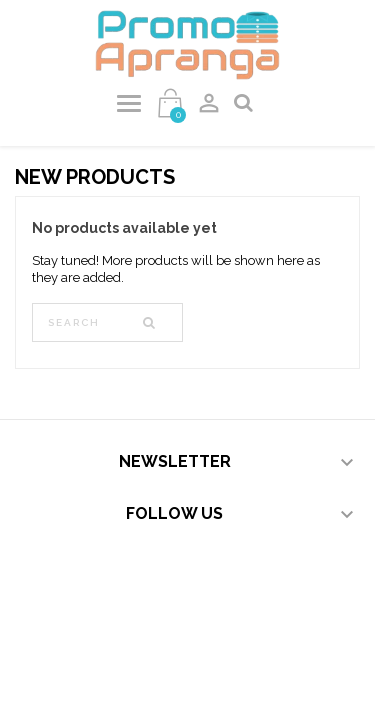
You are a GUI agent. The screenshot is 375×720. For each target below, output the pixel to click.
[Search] (107, 323)
